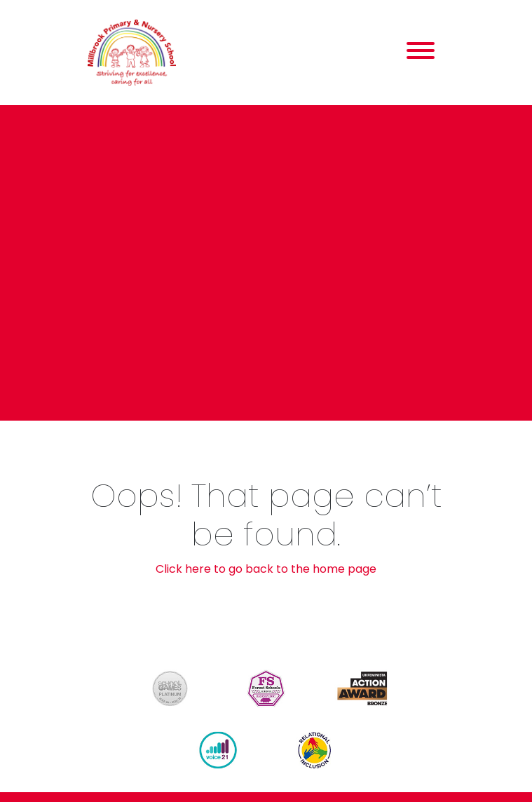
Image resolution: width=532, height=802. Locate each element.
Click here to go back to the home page (266, 569)
